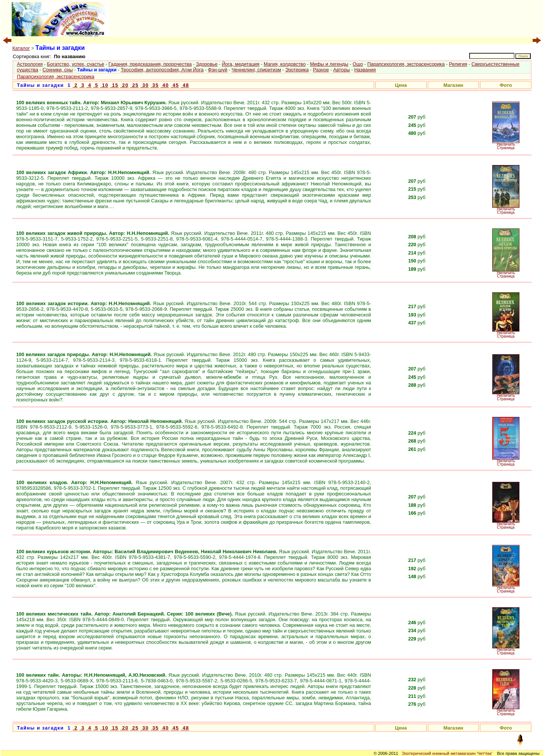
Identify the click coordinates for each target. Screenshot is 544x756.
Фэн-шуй (217, 70)
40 (165, 85)
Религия (458, 64)
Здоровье (207, 64)
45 (175, 85)
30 (145, 85)
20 (124, 85)
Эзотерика (297, 70)
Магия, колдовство (285, 64)
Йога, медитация (240, 64)
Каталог (21, 48)
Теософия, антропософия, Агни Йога (162, 70)
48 (185, 85)
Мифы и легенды (329, 64)
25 (134, 85)
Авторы (342, 70)
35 (155, 85)
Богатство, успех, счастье (76, 64)
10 (104, 85)
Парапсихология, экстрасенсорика (406, 64)
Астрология (30, 64)
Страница (506, 148)
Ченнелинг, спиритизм (256, 70)
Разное (321, 70)
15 (114, 85)
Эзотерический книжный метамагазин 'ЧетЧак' (447, 753)
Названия (365, 70)
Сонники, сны (57, 70)
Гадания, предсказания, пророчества (150, 64)
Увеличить (506, 144)
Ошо (358, 64)
